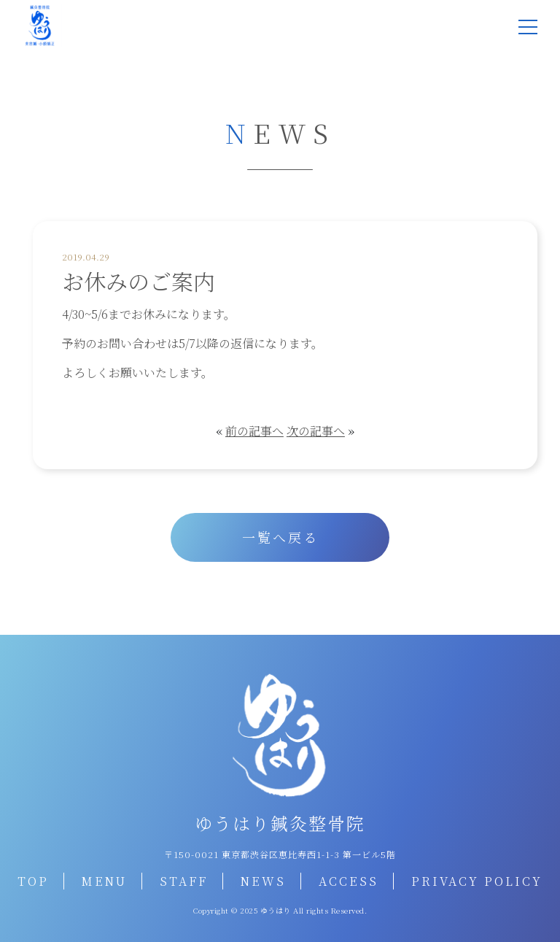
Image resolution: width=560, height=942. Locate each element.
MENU (104, 881)
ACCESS (349, 881)
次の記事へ (316, 431)
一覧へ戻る (280, 537)
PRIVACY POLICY (477, 881)
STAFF (184, 881)
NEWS (263, 881)
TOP (33, 881)
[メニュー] (528, 27)
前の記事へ (254, 431)
